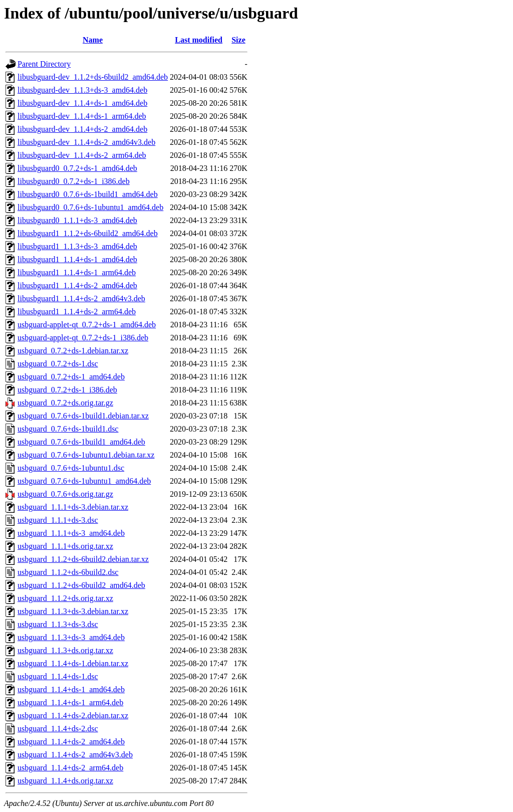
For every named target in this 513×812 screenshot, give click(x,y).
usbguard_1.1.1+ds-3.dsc (58, 520)
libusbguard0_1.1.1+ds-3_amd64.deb (77, 220)
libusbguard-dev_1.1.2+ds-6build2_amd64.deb (93, 77)
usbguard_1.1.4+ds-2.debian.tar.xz (73, 716)
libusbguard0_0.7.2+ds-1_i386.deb (74, 181)
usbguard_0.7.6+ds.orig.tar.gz (65, 494)
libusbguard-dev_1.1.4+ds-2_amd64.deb (82, 129)
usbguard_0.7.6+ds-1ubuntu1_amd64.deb (84, 481)
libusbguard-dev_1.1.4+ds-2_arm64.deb (82, 155)
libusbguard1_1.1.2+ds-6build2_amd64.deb (88, 233)
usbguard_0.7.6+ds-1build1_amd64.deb (81, 442)
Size (238, 40)
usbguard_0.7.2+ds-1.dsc (58, 364)
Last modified (199, 40)
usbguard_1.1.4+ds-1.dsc (58, 676)
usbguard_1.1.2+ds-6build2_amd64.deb (81, 585)
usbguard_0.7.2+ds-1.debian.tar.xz (73, 351)
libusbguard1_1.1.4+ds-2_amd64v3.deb (81, 298)
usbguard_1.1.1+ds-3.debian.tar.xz (73, 507)
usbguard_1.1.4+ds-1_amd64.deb (71, 689)
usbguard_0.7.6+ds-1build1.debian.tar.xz (83, 416)
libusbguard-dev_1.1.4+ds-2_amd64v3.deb (86, 142)
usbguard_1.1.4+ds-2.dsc (58, 729)
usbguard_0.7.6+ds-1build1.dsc (68, 429)
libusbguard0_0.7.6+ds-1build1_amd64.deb (88, 194)
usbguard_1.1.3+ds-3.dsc (58, 624)
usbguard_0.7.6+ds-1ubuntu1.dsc (71, 468)
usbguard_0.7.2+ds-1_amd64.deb (71, 377)
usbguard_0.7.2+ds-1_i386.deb (67, 390)
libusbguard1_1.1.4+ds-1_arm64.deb (77, 272)
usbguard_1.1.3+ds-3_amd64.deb (71, 637)
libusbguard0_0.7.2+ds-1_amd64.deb (77, 168)
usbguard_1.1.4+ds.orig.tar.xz (65, 781)
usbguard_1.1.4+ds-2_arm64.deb (70, 768)
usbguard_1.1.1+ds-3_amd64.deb (71, 533)
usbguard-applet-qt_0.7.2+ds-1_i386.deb (83, 338)
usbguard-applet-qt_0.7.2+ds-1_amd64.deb (87, 325)
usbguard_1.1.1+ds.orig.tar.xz (65, 546)
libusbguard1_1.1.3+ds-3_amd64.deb (77, 246)
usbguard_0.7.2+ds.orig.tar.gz (65, 403)
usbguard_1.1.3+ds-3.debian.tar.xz (73, 611)
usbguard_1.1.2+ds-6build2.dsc (68, 572)
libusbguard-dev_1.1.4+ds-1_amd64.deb (82, 103)
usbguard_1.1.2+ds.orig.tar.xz (65, 598)
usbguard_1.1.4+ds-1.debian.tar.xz (73, 663)
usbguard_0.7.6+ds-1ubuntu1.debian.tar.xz (86, 455)
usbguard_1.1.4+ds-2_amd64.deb (71, 742)
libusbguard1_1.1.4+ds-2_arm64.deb (77, 312)
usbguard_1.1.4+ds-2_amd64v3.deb (75, 755)
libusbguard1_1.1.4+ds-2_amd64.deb (77, 285)
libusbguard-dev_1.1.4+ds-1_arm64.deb (82, 116)
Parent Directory (44, 64)
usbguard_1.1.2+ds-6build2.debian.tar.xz (83, 559)
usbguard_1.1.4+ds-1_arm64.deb (70, 702)
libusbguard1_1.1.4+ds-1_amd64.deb (77, 259)
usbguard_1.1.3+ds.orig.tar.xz (65, 650)
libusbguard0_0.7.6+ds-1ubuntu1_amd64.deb (90, 207)
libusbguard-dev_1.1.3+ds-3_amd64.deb (82, 90)
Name (93, 40)
